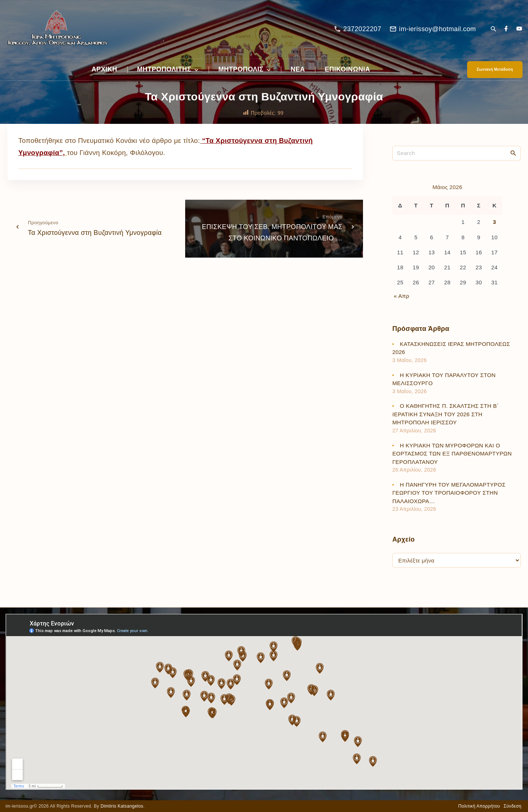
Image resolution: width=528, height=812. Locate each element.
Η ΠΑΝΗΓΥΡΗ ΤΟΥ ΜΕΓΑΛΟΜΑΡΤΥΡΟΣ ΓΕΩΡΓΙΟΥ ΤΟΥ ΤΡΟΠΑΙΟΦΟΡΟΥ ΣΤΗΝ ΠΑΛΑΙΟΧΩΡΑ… (449, 493)
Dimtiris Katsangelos (122, 806)
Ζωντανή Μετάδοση (495, 69)
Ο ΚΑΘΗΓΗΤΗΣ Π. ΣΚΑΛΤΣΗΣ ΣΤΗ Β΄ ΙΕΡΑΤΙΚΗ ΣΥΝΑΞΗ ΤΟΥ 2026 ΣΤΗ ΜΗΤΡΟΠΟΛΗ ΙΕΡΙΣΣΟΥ (445, 414)
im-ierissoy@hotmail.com (437, 29)
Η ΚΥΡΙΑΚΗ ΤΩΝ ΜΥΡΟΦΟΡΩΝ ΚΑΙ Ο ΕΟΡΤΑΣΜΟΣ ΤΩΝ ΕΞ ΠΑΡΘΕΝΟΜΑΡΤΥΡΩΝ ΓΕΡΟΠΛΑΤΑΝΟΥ (452, 454)
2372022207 (362, 29)
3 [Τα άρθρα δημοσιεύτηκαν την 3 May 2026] (494, 222)
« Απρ (401, 296)
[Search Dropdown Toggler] (493, 29)
